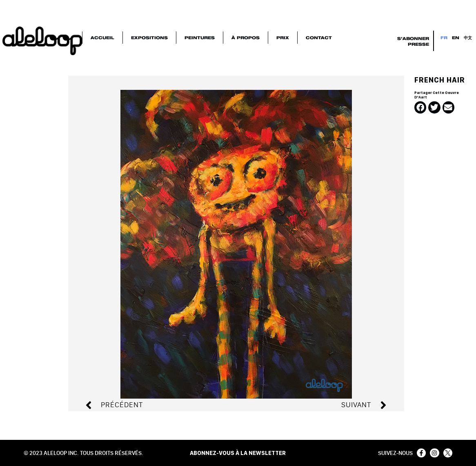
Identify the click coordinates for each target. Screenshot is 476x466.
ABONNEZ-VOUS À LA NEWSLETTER (238, 453)
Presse (418, 44)
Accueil (102, 38)
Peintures (200, 38)
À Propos (246, 38)
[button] (420, 107)
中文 (468, 38)
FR (444, 38)
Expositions (149, 38)
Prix (283, 38)
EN (456, 38)
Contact (319, 38)
